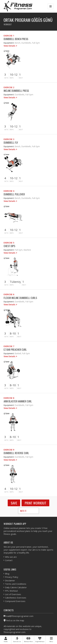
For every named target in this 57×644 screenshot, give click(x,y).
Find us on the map (15, 620)
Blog (7, 574)
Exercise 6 (9, 294)
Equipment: (9, 43)
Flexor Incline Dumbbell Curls (20, 298)
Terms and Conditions (16, 584)
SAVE (14, 503)
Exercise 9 (9, 450)
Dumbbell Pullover (14, 194)
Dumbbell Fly (11, 142)
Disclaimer (10, 580)
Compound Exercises (15, 601)
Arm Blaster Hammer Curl (18, 401)
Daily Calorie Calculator (16, 587)
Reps (12, 78)
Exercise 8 (9, 398)
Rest (21, 78)
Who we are (11, 557)
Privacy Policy (12, 577)
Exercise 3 (9, 139)
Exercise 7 (9, 346)
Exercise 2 (9, 87)
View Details (10, 46)
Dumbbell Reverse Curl (16, 453)
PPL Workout (11, 591)
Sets (6, 78)
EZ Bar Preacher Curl (15, 349)
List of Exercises (13, 594)
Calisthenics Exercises (16, 598)
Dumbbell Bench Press (16, 39)
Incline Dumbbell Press (16, 91)
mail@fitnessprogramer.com (20, 616)
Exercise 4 (9, 191)
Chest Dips (9, 246)
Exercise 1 (9, 36)
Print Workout (35, 503)
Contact (9, 560)
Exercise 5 (9, 243)
